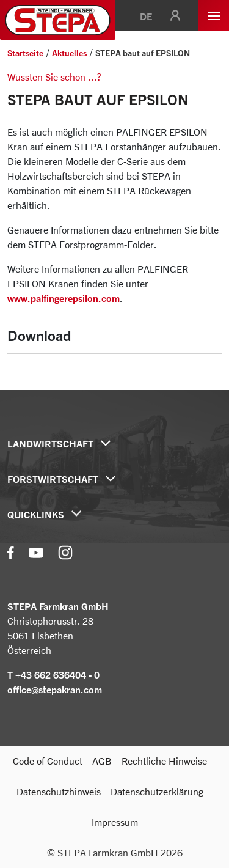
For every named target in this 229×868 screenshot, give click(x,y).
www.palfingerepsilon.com (64, 298)
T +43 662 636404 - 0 (53, 675)
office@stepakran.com (55, 690)
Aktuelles (69, 53)
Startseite (25, 53)
